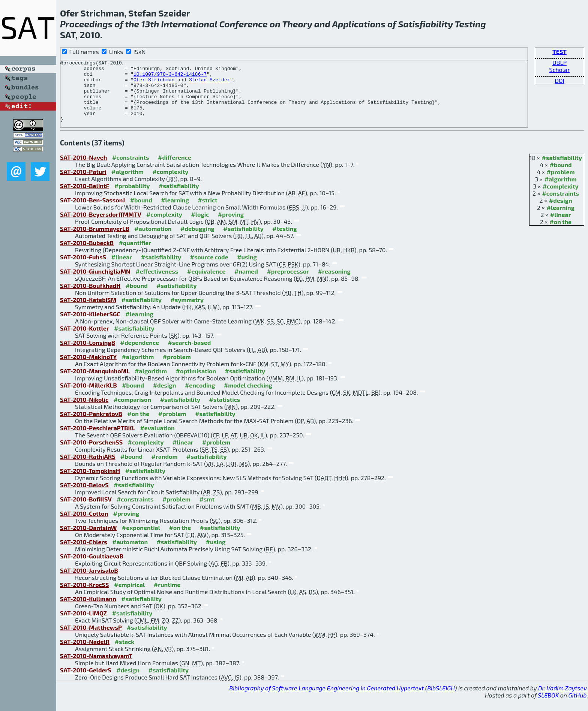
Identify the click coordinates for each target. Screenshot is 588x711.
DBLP (559, 62)
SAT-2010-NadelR (85, 654)
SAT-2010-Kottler (85, 341)
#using (247, 269)
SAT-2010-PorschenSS (91, 454)
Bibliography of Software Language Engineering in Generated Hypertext (326, 700)
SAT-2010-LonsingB (88, 355)
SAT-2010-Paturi (83, 184)
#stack (125, 654)
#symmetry (187, 312)
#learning (560, 220)
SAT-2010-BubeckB (87, 255)
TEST (559, 52)
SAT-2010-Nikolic (84, 412)
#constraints (560, 206)
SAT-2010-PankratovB (91, 426)
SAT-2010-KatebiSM (88, 312)
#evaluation (157, 440)
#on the (560, 234)
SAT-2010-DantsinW (88, 540)
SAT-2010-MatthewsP (91, 640)
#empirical (129, 597)
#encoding (200, 397)
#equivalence (206, 284)
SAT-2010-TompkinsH (90, 483)
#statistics (225, 412)
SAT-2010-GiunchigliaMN (95, 284)
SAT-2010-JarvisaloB (89, 583)
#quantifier (135, 255)
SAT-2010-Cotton (84, 526)
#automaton (130, 554)
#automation (153, 241)
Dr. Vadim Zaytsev (562, 700)
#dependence (139, 355)
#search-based (189, 355)
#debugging (197, 241)
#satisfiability (562, 170)
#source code (209, 269)
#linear (561, 227)
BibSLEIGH (441, 700)
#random (165, 469)
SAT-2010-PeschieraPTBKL (97, 440)
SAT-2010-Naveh (83, 170)
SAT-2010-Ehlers (84, 554)
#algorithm (561, 191)
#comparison (133, 412)
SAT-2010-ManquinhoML (95, 383)
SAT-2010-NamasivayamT (96, 668)
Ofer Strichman (154, 84)
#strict (207, 212)
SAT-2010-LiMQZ (83, 625)
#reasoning (334, 284)
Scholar (559, 70)
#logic (200, 227)
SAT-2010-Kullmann (88, 611)
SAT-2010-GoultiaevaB (92, 568)
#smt (207, 511)
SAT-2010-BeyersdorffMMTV (100, 227)
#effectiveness (157, 284)
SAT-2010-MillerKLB (88, 397)
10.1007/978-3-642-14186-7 (170, 77)
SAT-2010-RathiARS (88, 469)
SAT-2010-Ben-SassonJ (92, 212)
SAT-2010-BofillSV (86, 511)
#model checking (248, 397)
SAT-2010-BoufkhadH (90, 298)
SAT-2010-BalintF (85, 198)
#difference (175, 170)
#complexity (561, 198)
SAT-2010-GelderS (86, 682)
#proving (231, 227)
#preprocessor (288, 284)
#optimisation (196, 383)
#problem (561, 184)
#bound (561, 177)
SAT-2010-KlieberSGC (90, 326)
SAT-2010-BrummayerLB (95, 241)
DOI (559, 80)
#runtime (167, 597)
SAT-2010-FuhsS (83, 269)
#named (246, 284)
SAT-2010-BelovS (84, 497)
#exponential (141, 540)
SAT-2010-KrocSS (85, 597)
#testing (284, 241)
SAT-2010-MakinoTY (88, 369)
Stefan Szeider (209, 84)
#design (561, 213)
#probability (132, 198)
